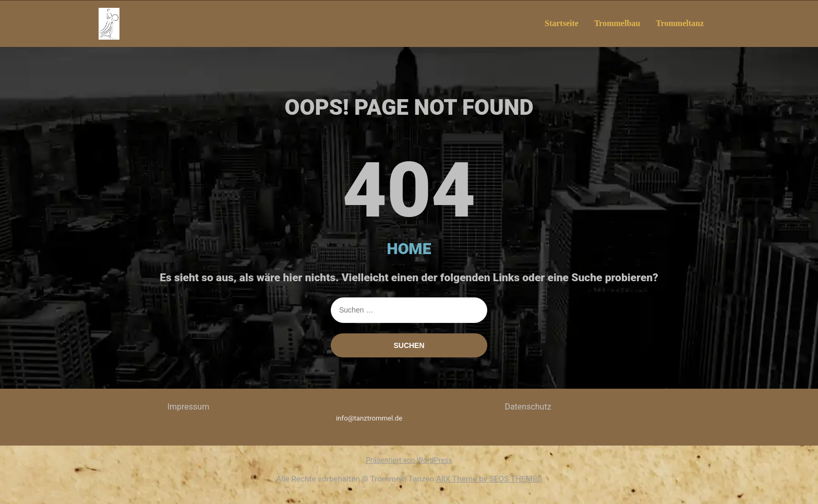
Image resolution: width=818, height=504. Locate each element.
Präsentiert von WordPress (409, 460)
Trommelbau (617, 23)
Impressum (189, 407)
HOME (409, 249)
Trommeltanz (680, 23)
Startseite (562, 23)
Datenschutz (528, 407)
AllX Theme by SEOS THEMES (489, 479)
